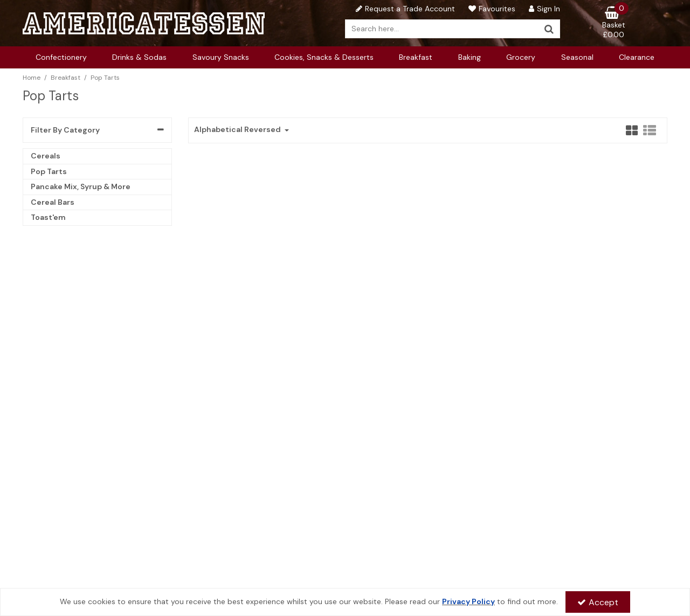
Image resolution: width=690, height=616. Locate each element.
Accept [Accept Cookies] (598, 602)
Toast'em (48, 217)
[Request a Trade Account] (404, 9)
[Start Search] (550, 29)
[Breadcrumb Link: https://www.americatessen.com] (32, 77)
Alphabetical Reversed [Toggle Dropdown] (238, 130)
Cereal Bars (53, 202)
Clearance (637, 57)
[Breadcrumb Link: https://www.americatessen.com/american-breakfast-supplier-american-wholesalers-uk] (65, 77)
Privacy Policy (468, 601)
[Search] (442, 29)
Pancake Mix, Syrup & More (81, 186)
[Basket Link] (614, 23)
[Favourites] (491, 9)
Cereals (46, 156)
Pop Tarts (49, 171)
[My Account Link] (543, 9)
